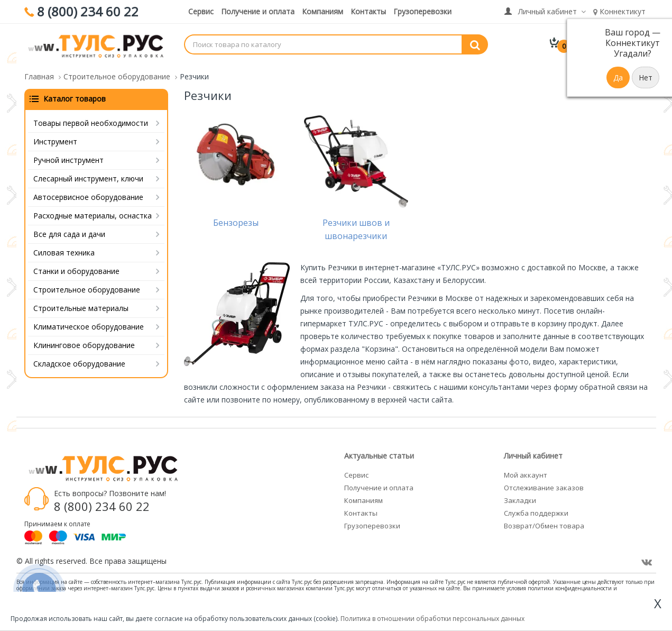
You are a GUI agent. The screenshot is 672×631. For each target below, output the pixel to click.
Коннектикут (619, 11)
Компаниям (323, 11)
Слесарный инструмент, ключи (88, 176)
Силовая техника (64, 250)
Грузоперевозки (422, 11)
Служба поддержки (536, 511)
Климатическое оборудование (89, 324)
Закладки (520, 498)
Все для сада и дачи (69, 232)
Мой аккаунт (526, 473)
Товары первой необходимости (91, 121)
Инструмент (55, 139)
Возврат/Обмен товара (544, 524)
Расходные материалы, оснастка (93, 213)
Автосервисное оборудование (88, 195)
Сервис (201, 11)
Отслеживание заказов (544, 486)
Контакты (368, 11)
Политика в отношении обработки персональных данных (432, 619)
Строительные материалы (81, 306)
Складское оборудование (79, 362)
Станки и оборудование (76, 269)
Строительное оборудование (87, 287)
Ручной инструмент (68, 158)
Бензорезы (236, 221)
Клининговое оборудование (84, 343)
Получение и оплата (258, 11)
